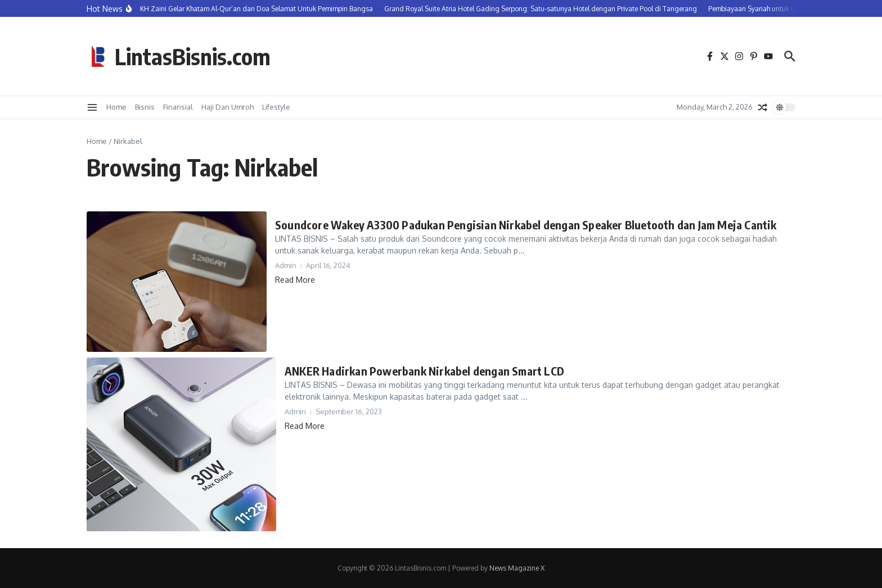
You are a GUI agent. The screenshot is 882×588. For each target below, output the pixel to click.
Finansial (178, 107)
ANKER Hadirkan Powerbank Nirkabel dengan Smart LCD (424, 371)
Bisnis (145, 107)
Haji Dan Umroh (228, 107)
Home (116, 107)
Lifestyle (276, 107)
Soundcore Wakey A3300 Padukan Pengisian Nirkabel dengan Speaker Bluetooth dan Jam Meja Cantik (526, 225)
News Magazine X (517, 568)
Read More (295, 280)
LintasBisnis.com (193, 56)
